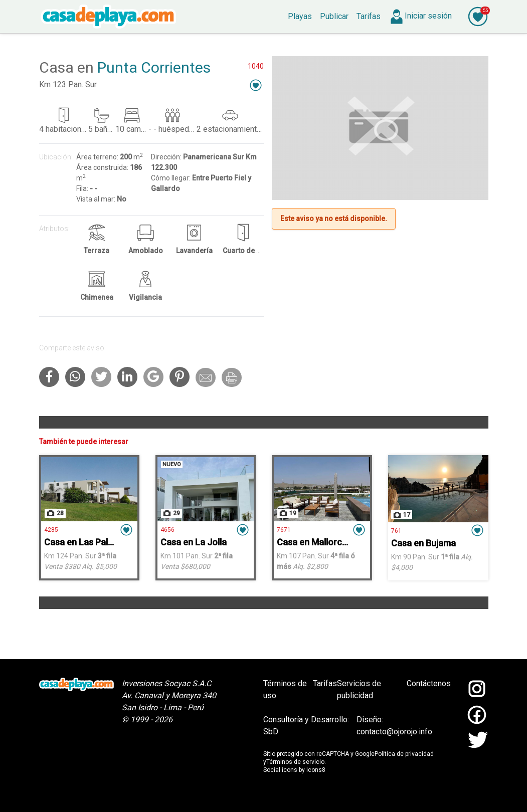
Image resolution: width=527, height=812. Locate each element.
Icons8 (316, 770)
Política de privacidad (404, 754)
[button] (256, 85)
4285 (51, 530)
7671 (284, 530)
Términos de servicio (295, 762)
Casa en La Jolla (194, 542)
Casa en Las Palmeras (89, 542)
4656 (167, 530)
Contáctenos (429, 683)
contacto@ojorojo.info (394, 732)
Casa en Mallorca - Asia (324, 542)
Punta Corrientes (154, 67)
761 (396, 531)
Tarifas (325, 683)
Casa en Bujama (423, 543)
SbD (271, 732)
